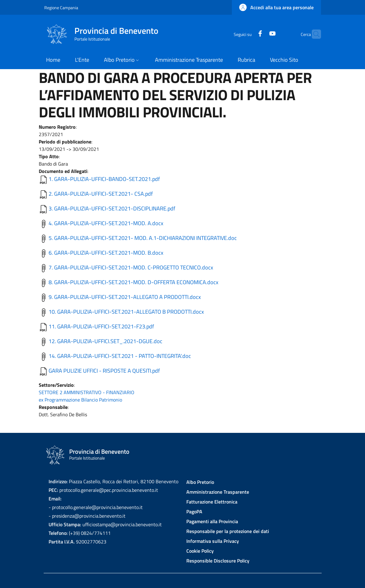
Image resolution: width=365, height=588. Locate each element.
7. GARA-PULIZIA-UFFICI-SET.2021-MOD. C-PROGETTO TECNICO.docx (131, 267)
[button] (276, 7)
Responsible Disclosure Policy (218, 561)
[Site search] (314, 34)
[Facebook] (248, 34)
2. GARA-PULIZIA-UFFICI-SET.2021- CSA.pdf (101, 194)
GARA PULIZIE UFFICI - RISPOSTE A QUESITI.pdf (104, 371)
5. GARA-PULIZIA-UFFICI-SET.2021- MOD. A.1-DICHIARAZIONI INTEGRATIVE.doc (143, 238)
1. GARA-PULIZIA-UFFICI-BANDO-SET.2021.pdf (104, 179)
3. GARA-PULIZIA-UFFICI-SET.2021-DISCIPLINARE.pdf (112, 208)
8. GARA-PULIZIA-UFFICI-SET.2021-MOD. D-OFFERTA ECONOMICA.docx (133, 282)
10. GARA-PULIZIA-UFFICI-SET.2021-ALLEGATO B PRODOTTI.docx (126, 312)
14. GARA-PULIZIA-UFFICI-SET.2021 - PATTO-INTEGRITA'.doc (120, 356)
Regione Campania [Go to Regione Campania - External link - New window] (61, 8)
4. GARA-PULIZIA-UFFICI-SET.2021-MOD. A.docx (106, 223)
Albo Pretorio (200, 482)
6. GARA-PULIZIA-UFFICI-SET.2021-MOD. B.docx (106, 253)
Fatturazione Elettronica (212, 502)
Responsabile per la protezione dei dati (228, 531)
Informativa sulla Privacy (213, 541)
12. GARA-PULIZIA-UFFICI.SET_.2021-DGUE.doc (105, 341)
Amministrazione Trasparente (218, 492)
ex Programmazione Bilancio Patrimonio (80, 400)
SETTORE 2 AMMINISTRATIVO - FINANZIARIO (87, 392)
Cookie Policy (200, 551)
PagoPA (194, 512)
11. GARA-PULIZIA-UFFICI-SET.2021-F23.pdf (101, 326)
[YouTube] (260, 34)
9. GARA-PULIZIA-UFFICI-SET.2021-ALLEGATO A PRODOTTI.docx (125, 297)
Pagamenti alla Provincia (212, 521)
